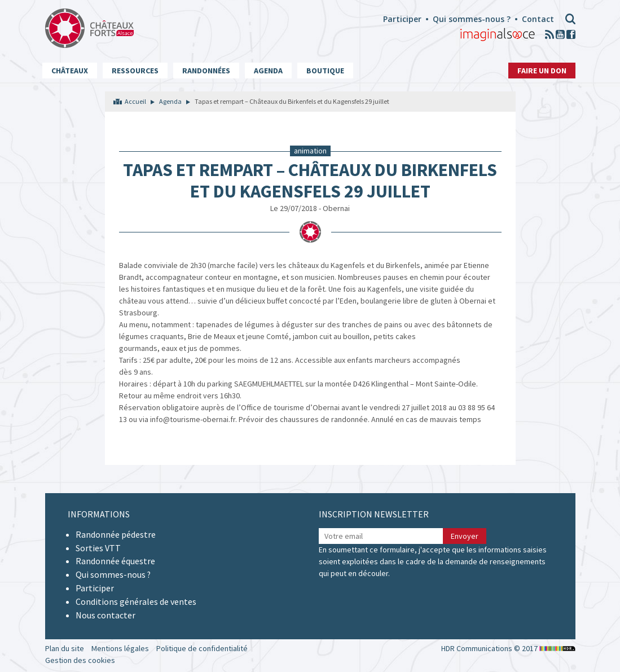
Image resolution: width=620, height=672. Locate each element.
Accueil (135, 101)
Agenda (268, 71)
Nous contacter (105, 615)
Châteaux (70, 71)
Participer (402, 19)
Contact (538, 19)
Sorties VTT (98, 548)
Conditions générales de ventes (136, 601)
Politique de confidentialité (202, 648)
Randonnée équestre (115, 561)
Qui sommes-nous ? (472, 19)
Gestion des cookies (80, 660)
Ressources (135, 71)
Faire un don (542, 71)
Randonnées (206, 71)
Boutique (325, 71)
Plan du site (65, 648)
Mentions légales (120, 648)
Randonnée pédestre (116, 534)
